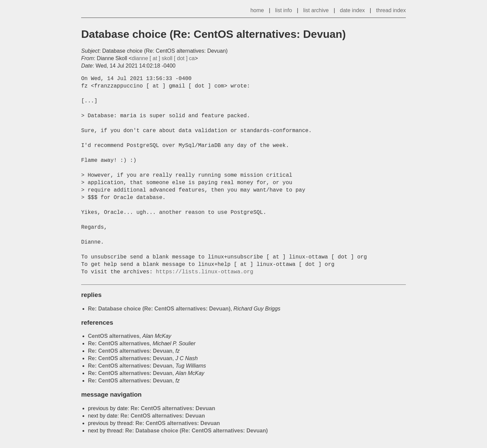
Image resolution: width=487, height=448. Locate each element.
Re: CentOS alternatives (119, 343)
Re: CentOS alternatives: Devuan (130, 351)
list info (284, 10)
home (257, 10)
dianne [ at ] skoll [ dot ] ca (163, 58)
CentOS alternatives (114, 336)
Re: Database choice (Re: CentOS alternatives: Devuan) (159, 309)
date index (352, 10)
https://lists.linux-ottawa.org (205, 272)
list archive (316, 10)
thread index (391, 10)
